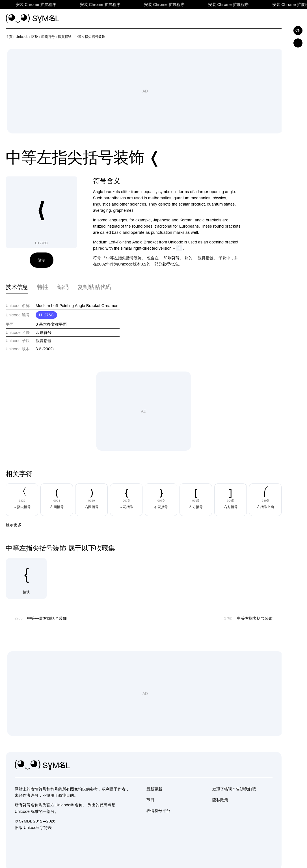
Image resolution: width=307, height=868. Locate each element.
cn (298, 31)
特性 (43, 287)
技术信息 (17, 287)
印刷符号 (44, 332)
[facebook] (268, 765)
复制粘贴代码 (94, 287)
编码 (63, 287)
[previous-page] (9, 37)
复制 (42, 260)
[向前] (268, 37)
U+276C (46, 315)
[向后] (278, 37)
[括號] (26, 578)
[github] (256, 765)
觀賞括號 (44, 341)
